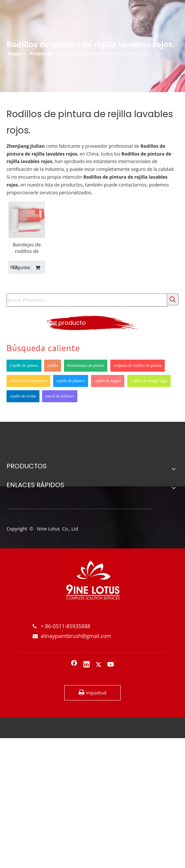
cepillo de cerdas (23, 396)
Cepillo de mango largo (149, 381)
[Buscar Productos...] (87, 300)
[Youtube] (111, 665)
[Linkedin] (86, 665)
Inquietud (92, 693)
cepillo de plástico (71, 381)
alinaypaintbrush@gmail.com (72, 636)
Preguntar (19, 267)
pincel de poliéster (60, 396)
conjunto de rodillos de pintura (138, 365)
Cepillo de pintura (24, 365)
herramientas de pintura (86, 365)
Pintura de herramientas (28, 381)
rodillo (53, 365)
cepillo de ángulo (108, 381)
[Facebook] (74, 665)
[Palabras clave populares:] (173, 299)
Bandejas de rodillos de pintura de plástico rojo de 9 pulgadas (27, 248)
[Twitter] (99, 665)
